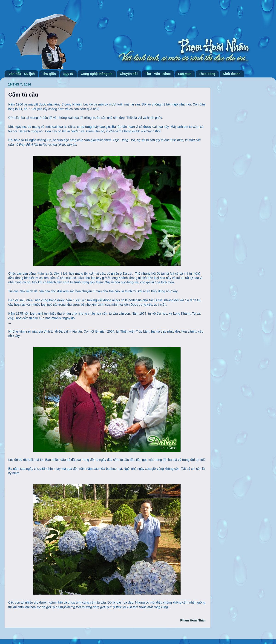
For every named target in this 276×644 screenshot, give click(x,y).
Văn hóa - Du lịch (22, 74)
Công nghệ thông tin (96, 74)
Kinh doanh (232, 74)
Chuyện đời (129, 74)
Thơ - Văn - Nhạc (158, 74)
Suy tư (68, 74)
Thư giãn (49, 74)
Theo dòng (207, 74)
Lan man (185, 74)
